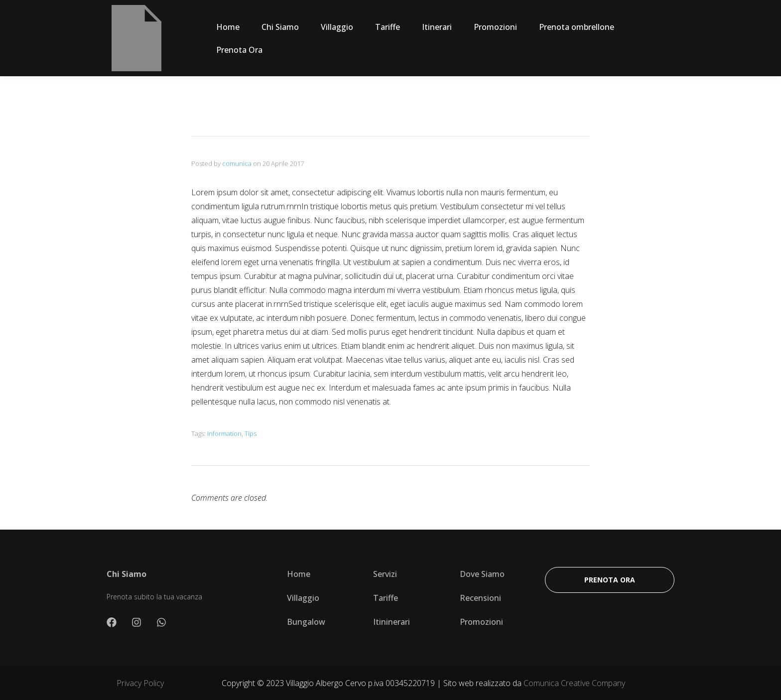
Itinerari (437, 27)
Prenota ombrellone (577, 27)
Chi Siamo (280, 27)
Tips (251, 433)
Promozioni (495, 27)
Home (228, 27)
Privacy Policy (140, 683)
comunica (237, 163)
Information (224, 433)
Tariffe (388, 27)
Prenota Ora (239, 50)
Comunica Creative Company (574, 683)
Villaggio (337, 27)
